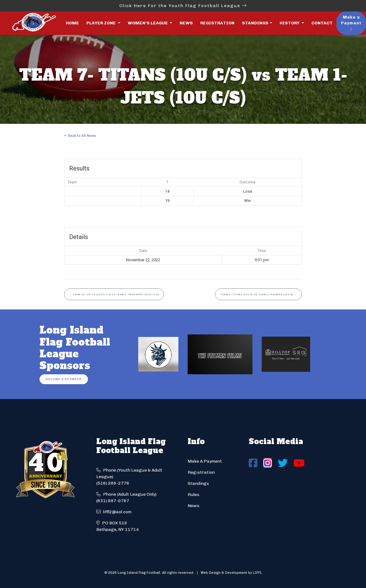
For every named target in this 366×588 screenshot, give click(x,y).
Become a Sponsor (64, 379)
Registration (217, 23)
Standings (255, 23)
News (186, 23)
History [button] (290, 23)
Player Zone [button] (102, 23)
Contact (322, 23)
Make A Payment (205, 461)
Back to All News (80, 136)
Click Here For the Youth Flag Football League (183, 6)
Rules (193, 495)
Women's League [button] (148, 23)
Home (72, 23)
